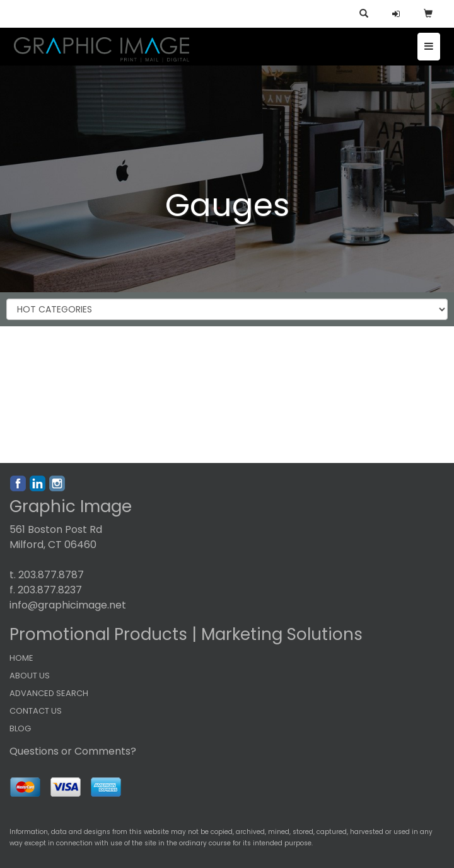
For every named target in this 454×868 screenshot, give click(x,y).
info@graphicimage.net (68, 605)
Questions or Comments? (73, 751)
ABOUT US (30, 676)
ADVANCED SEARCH (49, 693)
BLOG (20, 728)
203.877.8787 (51, 575)
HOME (21, 658)
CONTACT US (36, 711)
